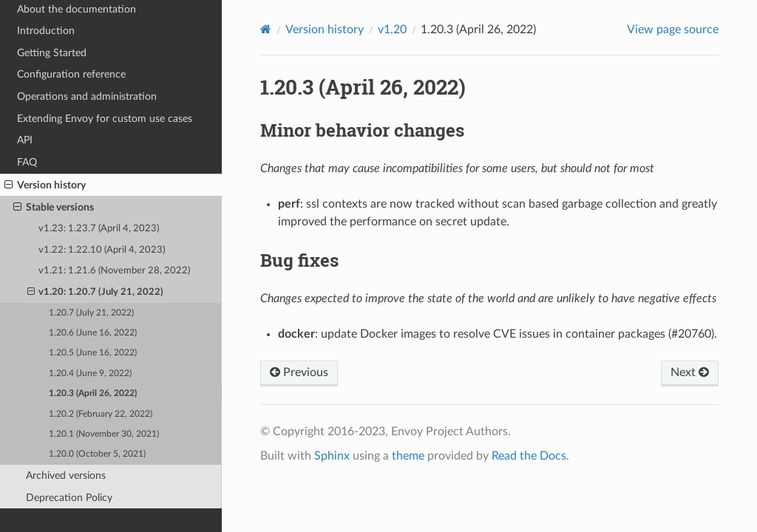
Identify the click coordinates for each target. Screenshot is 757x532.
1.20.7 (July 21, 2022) (91, 313)
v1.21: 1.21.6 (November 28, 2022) (114, 271)
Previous (299, 372)
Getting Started (52, 53)
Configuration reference (71, 74)
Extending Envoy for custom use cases (105, 119)
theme (408, 456)
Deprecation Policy (69, 498)
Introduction (46, 31)
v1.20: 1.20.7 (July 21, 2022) (96, 293)
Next (690, 372)
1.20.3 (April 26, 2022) (93, 393)
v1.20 (392, 30)
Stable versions (54, 208)
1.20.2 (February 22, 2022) (101, 414)
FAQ (27, 162)
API (25, 140)
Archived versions (66, 475)
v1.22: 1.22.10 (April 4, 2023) (102, 250)
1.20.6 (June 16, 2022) (93, 333)
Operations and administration (87, 96)
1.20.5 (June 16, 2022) (93, 353)
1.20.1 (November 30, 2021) (104, 434)
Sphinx (332, 456)
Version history (45, 185)
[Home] (266, 29)
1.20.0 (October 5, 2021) (97, 454)
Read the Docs (529, 456)
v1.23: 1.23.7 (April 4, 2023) (99, 229)
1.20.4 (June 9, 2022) (90, 374)
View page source (673, 30)
